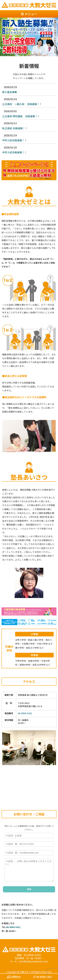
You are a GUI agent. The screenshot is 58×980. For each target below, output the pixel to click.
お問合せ (14, 977)
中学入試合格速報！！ (15, 140)
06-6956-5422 (25, 713)
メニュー (29, 14)
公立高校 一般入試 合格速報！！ (22, 104)
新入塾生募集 (10, 92)
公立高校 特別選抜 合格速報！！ (21, 116)
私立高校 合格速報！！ (15, 128)
